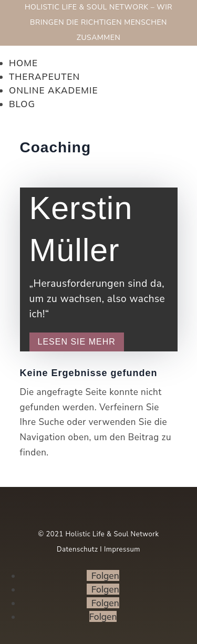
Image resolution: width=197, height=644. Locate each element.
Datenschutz (77, 549)
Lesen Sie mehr (77, 342)
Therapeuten (44, 76)
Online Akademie (53, 90)
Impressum (122, 549)
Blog (22, 104)
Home (23, 63)
